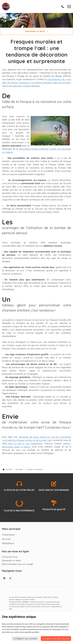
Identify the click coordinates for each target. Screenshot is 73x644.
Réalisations (8, 543)
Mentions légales (15, 600)
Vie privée (25, 600)
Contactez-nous (10, 557)
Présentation (8, 535)
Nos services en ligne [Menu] (15, 551)
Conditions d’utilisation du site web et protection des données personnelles (34, 604)
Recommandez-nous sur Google (17, 564)
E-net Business (14, 607)
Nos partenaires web (53, 602)
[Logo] (6, 7)
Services (6, 539)
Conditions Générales (37, 602)
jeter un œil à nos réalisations (24, 443)
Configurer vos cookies (25, 638)
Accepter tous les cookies (56, 638)
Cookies (32, 600)
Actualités (19, 469)
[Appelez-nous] (63, 7)
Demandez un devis (37, 31)
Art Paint (7, 469)
